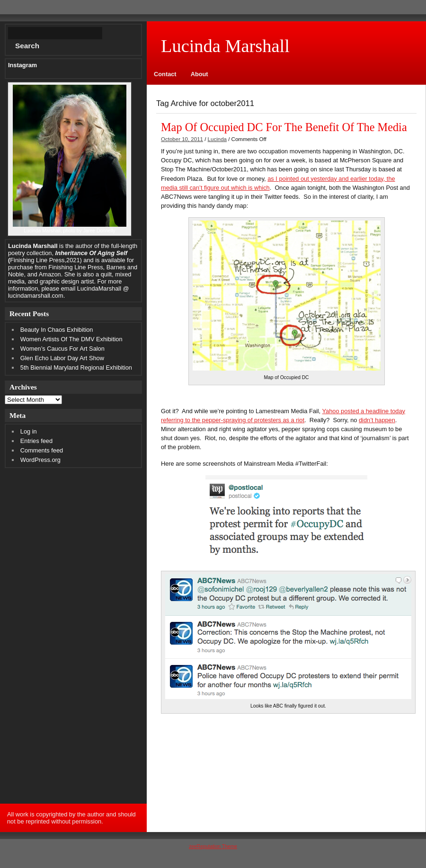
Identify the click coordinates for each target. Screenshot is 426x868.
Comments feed (42, 450)
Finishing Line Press (75, 267)
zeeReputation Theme (213, 846)
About (200, 74)
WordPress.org (40, 460)
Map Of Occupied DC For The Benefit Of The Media (284, 127)
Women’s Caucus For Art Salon (62, 349)
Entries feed (36, 441)
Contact (165, 74)
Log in (29, 431)
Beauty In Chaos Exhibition (57, 330)
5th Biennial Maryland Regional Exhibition (76, 368)
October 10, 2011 (182, 139)
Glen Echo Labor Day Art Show (62, 358)
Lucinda (217, 139)
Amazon (50, 274)
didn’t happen (377, 420)
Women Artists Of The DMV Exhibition (71, 339)
